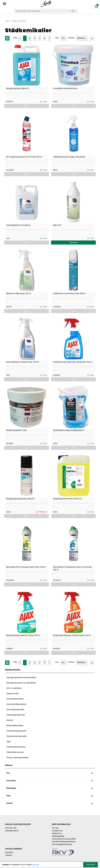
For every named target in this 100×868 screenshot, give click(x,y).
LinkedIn (9, 855)
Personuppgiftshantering (62, 844)
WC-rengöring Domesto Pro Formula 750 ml (24, 157)
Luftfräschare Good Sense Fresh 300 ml (69, 293)
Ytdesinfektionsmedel (15, 752)
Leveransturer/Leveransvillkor (64, 839)
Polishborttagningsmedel (16, 731)
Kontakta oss (57, 831)
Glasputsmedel (12, 693)
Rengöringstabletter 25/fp (16, 430)
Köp (27, 106)
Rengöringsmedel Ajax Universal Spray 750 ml (72, 635)
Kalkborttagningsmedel (16, 715)
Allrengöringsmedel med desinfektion (21, 677)
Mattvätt (10, 720)
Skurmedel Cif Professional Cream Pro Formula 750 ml (72, 568)
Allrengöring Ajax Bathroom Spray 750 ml (23, 635)
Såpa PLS (57, 225)
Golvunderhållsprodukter (16, 704)
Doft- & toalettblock (14, 688)
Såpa (9, 742)
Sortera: (71, 38)
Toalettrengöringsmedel (16, 747)
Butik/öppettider (58, 836)
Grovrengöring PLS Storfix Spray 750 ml (22, 362)
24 (64, 38)
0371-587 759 (11, 828)
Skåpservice (57, 833)
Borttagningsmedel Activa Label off (20, 499)
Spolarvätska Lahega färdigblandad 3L (69, 430)
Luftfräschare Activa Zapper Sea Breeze (69, 157)
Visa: (57, 38)
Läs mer (36, 865)
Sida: (15, 38)
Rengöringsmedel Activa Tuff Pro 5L (68, 499)
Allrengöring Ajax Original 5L (18, 88)
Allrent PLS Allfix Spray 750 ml (18, 293)
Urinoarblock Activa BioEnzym (65, 88)
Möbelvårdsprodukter (15, 726)
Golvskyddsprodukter (15, 699)
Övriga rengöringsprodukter (17, 758)
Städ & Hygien (19, 21)
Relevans (82, 38)
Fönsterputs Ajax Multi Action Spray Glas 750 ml (72, 362)
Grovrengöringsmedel (15, 709)
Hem (7, 21)
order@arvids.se (12, 831)
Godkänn (91, 865)
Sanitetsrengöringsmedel (16, 736)
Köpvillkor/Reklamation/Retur (64, 842)
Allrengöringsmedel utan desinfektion (21, 683)
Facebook (9, 852)
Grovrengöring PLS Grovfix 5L (18, 225)
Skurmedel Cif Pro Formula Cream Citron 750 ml (26, 567)
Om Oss (55, 828)
